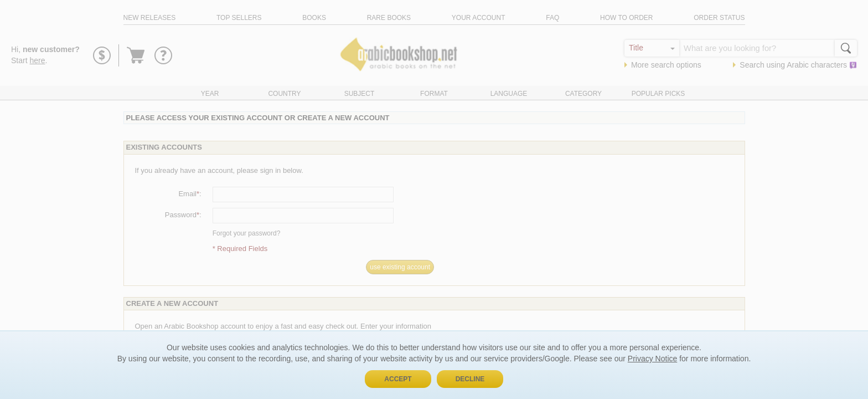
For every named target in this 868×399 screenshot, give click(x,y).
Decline (470, 379)
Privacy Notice (652, 359)
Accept (398, 379)
